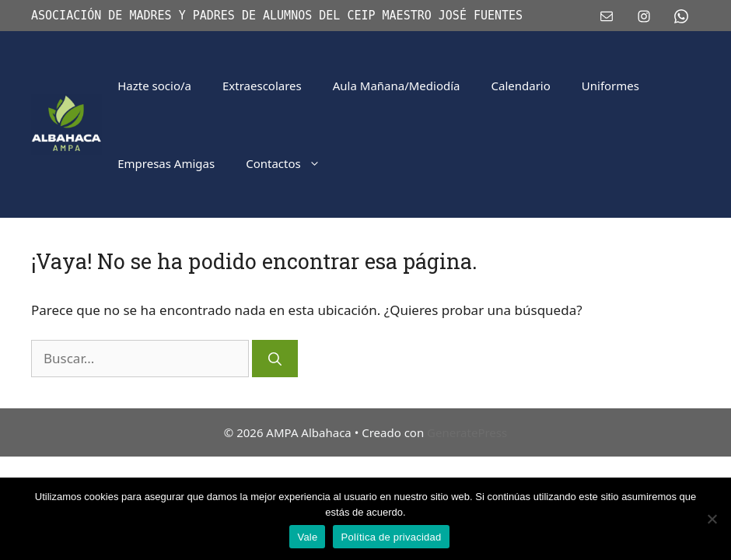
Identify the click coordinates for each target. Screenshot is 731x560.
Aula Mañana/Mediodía (397, 86)
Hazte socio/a (154, 86)
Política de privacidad (391, 537)
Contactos (291, 163)
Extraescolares (262, 86)
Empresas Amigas (166, 163)
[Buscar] (275, 359)
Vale (307, 537)
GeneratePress (467, 432)
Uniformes (610, 86)
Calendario (521, 86)
